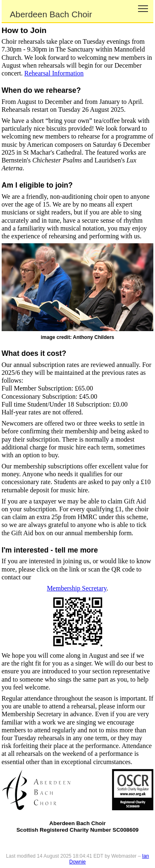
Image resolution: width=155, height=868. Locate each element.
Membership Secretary (76, 588)
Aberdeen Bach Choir (51, 14)
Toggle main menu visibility (144, 6)
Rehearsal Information (54, 73)
